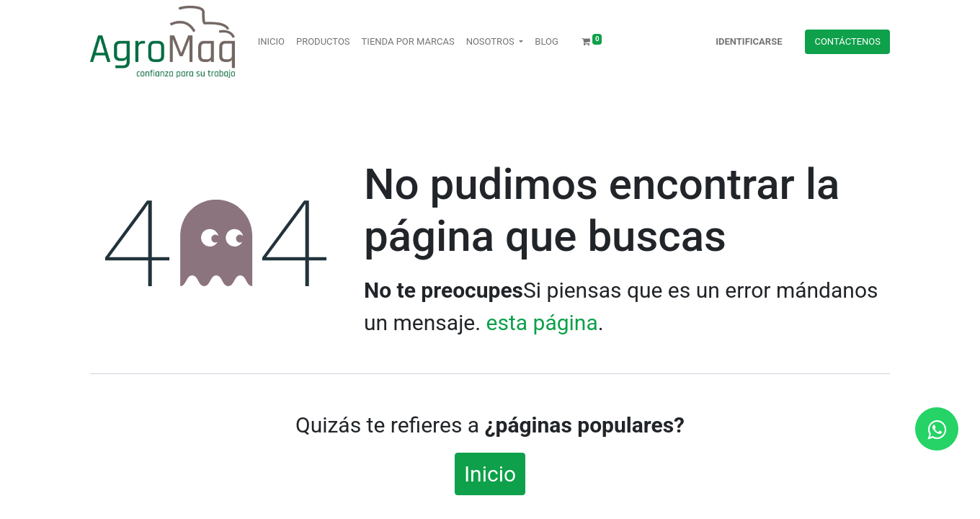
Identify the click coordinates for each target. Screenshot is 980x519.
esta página (542, 323)
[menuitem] (271, 42)
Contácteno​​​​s (847, 41)
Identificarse (749, 41)
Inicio (490, 474)
